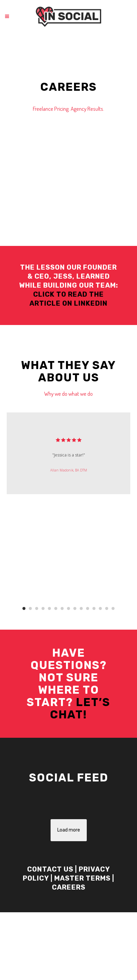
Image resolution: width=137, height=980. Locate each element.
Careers (69, 887)
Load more (69, 830)
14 (107, 608)
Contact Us (50, 869)
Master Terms (82, 878)
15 (113, 608)
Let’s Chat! (80, 708)
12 (94, 608)
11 (88, 608)
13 (100, 608)
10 (81, 608)
